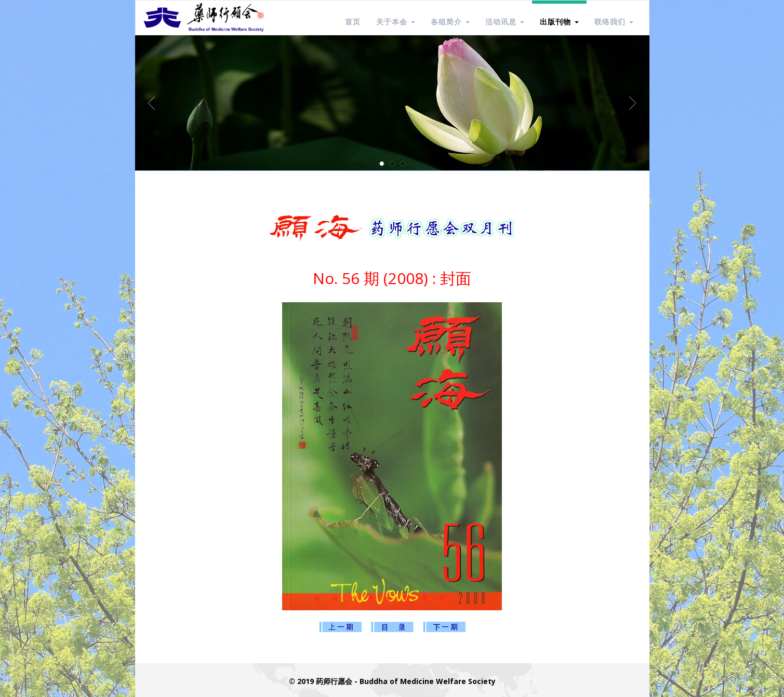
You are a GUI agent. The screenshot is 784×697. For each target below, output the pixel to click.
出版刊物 (559, 22)
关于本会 (396, 22)
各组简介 (450, 22)
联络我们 (614, 22)
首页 (353, 22)
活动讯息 (505, 22)
